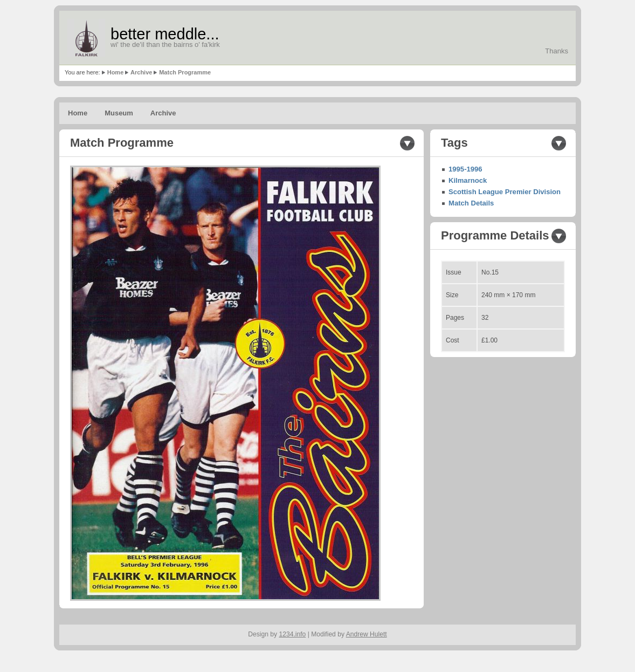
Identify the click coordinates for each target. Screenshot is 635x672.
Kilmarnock (468, 180)
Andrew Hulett (367, 634)
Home (116, 72)
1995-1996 (465, 169)
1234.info (293, 634)
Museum (119, 113)
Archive (141, 72)
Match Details (471, 203)
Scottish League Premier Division (505, 192)
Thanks (557, 51)
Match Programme (185, 72)
